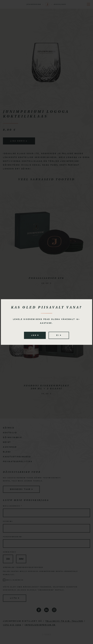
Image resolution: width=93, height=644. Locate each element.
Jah (35, 335)
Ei (59, 335)
